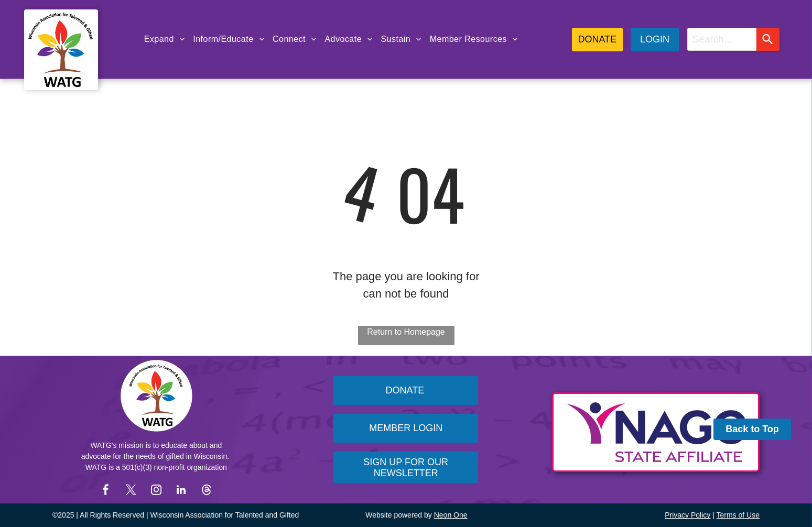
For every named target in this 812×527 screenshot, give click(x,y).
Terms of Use (738, 515)
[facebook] (106, 491)
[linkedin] (181, 491)
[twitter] (131, 491)
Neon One (451, 515)
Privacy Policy (688, 515)
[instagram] (156, 491)
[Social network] (207, 491)
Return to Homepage (406, 332)
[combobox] (722, 39)
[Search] (768, 39)
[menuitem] (165, 39)
